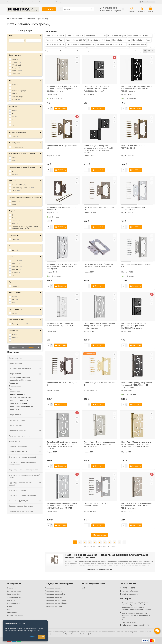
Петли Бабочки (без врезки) (20, 380)
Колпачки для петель (17, 395)
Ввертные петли (15, 392)
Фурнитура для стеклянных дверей (25, 484)
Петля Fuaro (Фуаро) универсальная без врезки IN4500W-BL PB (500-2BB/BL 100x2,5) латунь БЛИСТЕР (137, 444)
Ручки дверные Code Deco (55, 600)
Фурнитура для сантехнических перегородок (23, 463)
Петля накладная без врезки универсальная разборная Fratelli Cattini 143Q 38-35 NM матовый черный (98, 149)
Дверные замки (25, 363)
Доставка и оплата (13, 2)
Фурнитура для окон (25, 490)
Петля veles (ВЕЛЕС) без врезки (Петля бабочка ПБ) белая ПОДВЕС (61, 325)
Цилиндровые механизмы (25, 368)
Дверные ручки (25, 358)
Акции (10, 606)
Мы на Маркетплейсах (94, 584)
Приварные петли (16, 383)
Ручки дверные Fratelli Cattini (57, 603)
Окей (42, 637)
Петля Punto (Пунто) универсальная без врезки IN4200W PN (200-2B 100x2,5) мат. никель (62, 89)
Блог (9, 609)
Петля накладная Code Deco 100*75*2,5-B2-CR (133, 208)
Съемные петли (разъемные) (20, 398)
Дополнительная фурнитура (25, 506)
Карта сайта (12, 612)
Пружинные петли (16, 389)
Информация (14, 584)
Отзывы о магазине (15, 615)
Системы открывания (25, 452)
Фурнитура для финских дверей (23, 496)
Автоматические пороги (25, 436)
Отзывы (34, 2)
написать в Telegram (110, 11)
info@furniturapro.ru (130, 594)
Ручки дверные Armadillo (55, 594)
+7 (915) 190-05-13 (108, 8)
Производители (14, 603)
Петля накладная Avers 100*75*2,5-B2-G (100, 384)
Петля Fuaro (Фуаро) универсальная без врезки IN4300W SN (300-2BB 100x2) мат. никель (137, 506)
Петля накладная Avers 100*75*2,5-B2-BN (62, 384)
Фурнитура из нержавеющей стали (24, 470)
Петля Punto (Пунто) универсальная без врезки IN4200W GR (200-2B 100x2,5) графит (137, 385)
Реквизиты (26, 2)
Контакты (42, 2)
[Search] (79, 9)
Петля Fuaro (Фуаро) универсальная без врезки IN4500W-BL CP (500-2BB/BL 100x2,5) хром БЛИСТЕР (62, 506)
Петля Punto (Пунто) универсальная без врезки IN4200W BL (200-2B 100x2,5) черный (137, 89)
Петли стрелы (14, 409)
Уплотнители (25, 441)
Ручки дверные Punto (53, 606)
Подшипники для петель (19, 401)
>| (124, 542)
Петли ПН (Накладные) (18, 403)
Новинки (51, 2)
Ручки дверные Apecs (53, 591)
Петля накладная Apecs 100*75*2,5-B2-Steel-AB (61, 208)
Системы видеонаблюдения (25, 511)
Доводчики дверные (25, 431)
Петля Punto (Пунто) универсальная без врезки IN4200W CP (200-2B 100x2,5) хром (62, 267)
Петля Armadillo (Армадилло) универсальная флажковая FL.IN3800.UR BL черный (134, 326)
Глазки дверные (16, 425)
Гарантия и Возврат (15, 594)
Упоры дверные (25, 415)
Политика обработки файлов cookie (85, 634)
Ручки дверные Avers (53, 597)
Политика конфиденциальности (52, 634)
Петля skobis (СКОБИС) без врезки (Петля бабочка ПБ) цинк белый (99, 265)
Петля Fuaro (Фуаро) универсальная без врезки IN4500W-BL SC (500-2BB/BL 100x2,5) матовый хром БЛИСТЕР (62, 445)
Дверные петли (18, 19)
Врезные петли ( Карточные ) (20, 377)
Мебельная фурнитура (25, 501)
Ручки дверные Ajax (53, 588)
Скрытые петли (15, 386)
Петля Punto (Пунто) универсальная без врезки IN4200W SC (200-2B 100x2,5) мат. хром (99, 326)
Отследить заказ (61, 2)
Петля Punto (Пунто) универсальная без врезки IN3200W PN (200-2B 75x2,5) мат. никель (99, 444)
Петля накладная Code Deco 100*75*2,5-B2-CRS (96, 505)
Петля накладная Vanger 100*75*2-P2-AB (62, 147)
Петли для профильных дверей (21, 406)
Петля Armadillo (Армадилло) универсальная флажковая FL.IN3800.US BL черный (96, 89)
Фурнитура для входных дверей (23, 457)
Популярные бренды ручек (59, 584)
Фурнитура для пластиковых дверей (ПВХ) (24, 476)
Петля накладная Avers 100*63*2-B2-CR (136, 265)
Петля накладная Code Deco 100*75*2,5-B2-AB (133, 147)
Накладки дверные (25, 420)
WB (84, 588)
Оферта (68, 634)
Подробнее (33, 637)
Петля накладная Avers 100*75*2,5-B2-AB (100, 208)
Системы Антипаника (25, 446)
